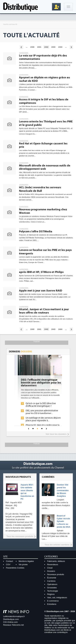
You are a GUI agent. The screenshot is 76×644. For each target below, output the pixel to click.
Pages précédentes (21, 47)
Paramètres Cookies (15, 568)
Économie (52, 578)
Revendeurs (53, 564)
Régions (51, 594)
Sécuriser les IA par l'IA (34, 415)
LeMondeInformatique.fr (14, 616)
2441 (39, 47)
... (27, 47)
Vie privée (23, 564)
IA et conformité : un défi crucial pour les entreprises (38, 421)
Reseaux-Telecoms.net (13, 625)
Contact (9, 561)
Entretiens (52, 604)
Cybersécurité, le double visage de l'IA (38, 381)
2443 (53, 47)
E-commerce (53, 601)
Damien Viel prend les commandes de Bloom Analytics (63, 490)
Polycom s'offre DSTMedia (36, 231)
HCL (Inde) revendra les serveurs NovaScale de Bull (40, 189)
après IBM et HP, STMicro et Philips (41, 272)
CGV (8, 564)
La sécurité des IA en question (37, 411)
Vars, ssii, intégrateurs (57, 598)
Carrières (51, 581)
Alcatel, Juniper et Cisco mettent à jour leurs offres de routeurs (44, 311)
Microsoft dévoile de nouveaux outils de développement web (45, 167)
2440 (32, 47)
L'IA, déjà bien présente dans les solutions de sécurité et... (38, 405)
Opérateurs (52, 584)
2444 (60, 47)
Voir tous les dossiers (56, 434)
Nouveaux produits (56, 574)
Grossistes (52, 588)
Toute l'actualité (10, 24)
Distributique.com (11, 619)
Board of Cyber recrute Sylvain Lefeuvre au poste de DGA (64, 521)
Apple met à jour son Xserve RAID (41, 291)
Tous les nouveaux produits (20, 536)
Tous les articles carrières (57, 545)
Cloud (50, 568)
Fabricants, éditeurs (56, 561)
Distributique (21, 7)
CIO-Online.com (10, 622)
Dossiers (51, 571)
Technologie (53, 591)
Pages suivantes (71, 47)
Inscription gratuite (56, 7)
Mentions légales (26, 561)
